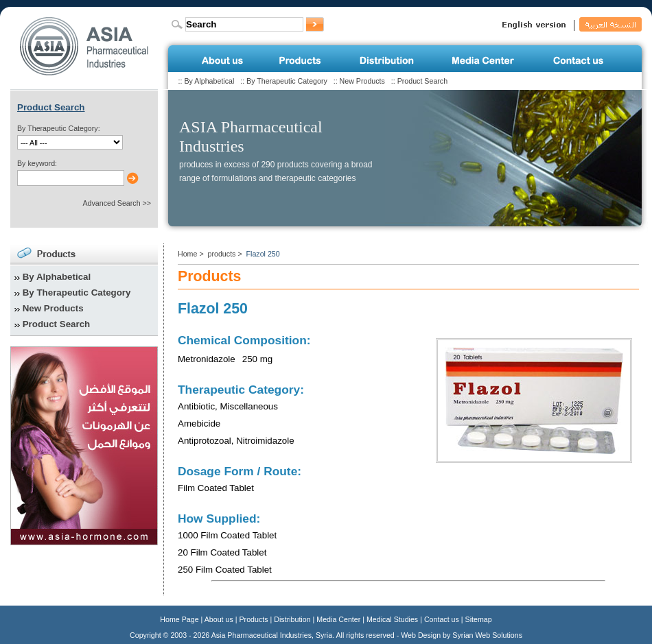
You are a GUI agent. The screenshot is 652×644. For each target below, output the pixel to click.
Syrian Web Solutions (487, 635)
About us (219, 619)
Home (187, 254)
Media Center (338, 619)
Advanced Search (111, 203)
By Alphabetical (209, 81)
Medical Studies (392, 619)
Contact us (442, 619)
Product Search (422, 81)
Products (254, 619)
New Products (362, 81)
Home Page (179, 619)
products (222, 254)
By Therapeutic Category (287, 81)
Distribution (292, 619)
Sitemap (479, 619)
